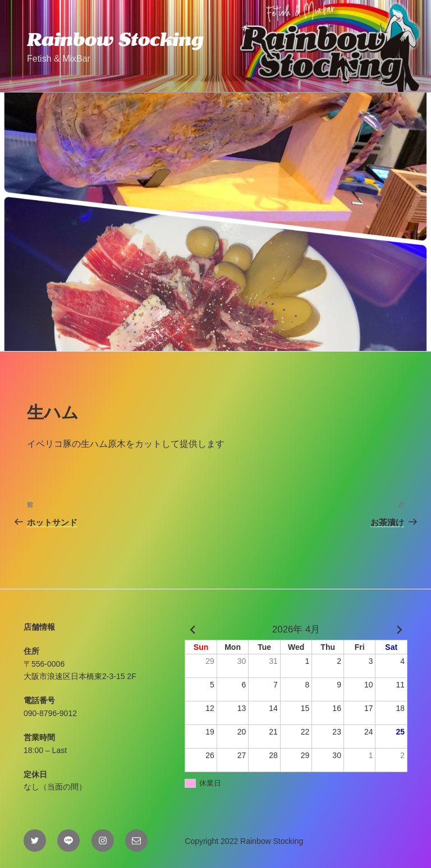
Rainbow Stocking (115, 39)
